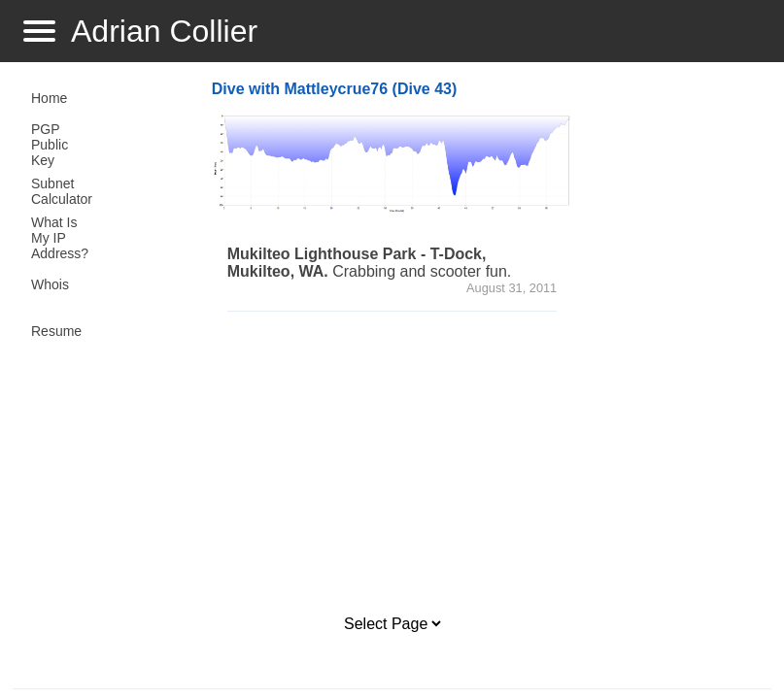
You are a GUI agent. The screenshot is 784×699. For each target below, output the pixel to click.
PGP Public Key (50, 145)
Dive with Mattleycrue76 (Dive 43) (335, 89)
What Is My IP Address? (60, 238)
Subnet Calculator (62, 191)
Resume (56, 331)
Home (49, 98)
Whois (50, 284)
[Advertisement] (461, 463)
